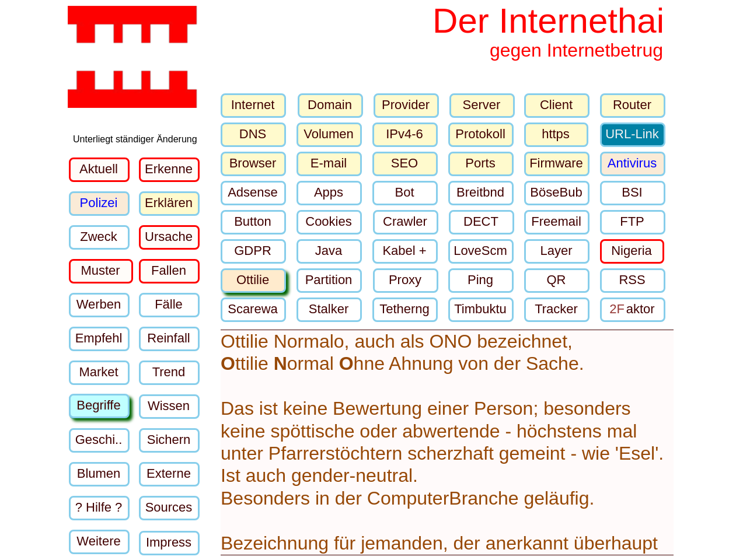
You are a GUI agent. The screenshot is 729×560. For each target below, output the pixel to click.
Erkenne (169, 169)
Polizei (99, 203)
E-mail (329, 163)
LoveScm (480, 251)
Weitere (98, 541)
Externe (169, 473)
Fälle (169, 304)
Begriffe (98, 405)
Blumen (99, 473)
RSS (632, 280)
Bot (404, 192)
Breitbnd (480, 192)
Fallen (169, 270)
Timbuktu (480, 309)
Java (329, 251)
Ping (480, 280)
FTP (632, 221)
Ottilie (253, 280)
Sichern (169, 440)
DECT (481, 221)
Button (253, 221)
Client (556, 105)
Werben (99, 304)
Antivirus (632, 163)
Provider (406, 105)
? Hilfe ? (99, 507)
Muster (100, 270)
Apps (329, 192)
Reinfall (168, 338)
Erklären (169, 203)
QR (557, 280)
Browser (253, 163)
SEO (404, 163)
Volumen (329, 134)
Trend (169, 372)
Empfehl (99, 338)
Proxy (405, 280)
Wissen (169, 406)
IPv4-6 (404, 134)
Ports (480, 163)
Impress (169, 542)
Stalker (329, 309)
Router (632, 105)
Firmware (556, 163)
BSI (632, 192)
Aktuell (99, 169)
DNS (253, 134)
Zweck (99, 237)
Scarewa (253, 309)
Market (98, 372)
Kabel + (404, 251)
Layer (556, 251)
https (556, 134)
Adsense (253, 192)
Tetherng (404, 309)
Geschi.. (99, 440)
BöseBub (556, 192)
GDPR (253, 251)
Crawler (405, 221)
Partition (329, 280)
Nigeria (632, 251)
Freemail (556, 221)
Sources (169, 507)
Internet (253, 105)
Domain (330, 105)
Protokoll (480, 134)
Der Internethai (548, 21)
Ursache (169, 237)
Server (482, 105)
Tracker (556, 309)
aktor (632, 309)
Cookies (328, 221)
